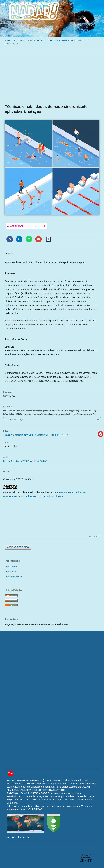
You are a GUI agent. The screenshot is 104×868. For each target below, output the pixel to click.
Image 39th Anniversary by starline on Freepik (62, 796)
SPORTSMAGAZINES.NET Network (26, 783)
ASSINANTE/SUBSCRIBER (26, 226)
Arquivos (18, 40)
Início (7, 40)
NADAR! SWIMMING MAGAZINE (24, 780)
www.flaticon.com (16, 796)
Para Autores (11, 572)
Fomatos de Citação (15, 420)
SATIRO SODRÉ (40, 793)
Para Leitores (11, 567)
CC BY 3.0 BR (68, 800)
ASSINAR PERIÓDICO (18, 547)
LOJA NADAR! (35, 809)
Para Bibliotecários (14, 577)
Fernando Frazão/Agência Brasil (42, 800)
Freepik (31, 796)
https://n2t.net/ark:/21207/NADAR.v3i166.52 (25, 461)
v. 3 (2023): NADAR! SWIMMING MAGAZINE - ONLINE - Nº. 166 (56, 40)
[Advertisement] (52, 76)
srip (73, 793)
